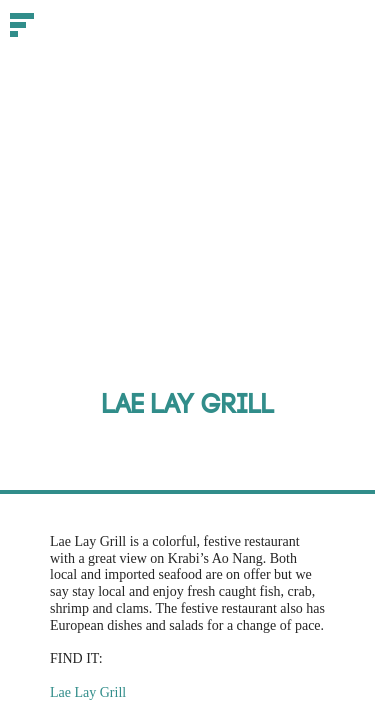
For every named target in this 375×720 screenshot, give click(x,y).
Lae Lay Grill (88, 692)
